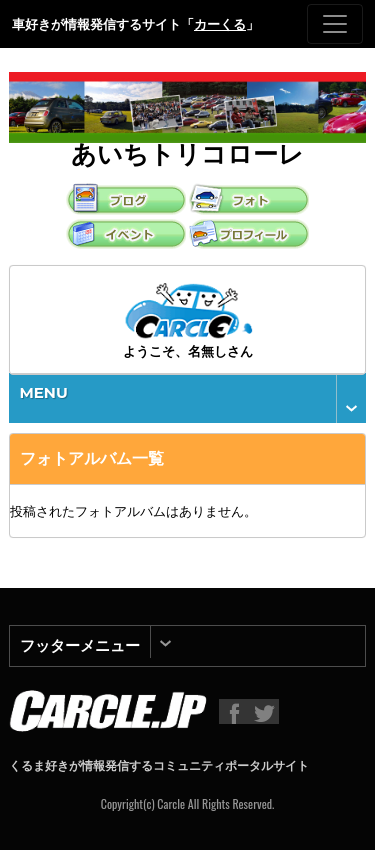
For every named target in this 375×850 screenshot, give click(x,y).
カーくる (220, 24)
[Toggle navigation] (335, 24)
